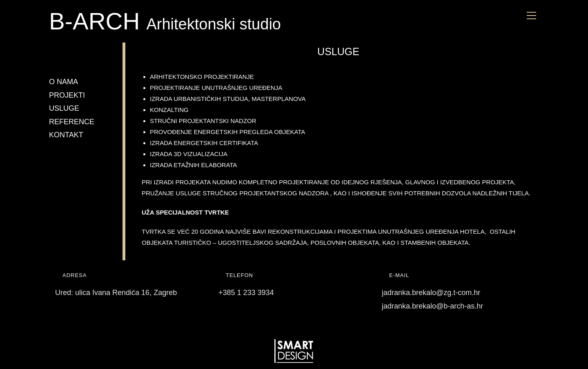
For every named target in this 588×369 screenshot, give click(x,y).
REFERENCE (72, 122)
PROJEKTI (67, 95)
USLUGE (64, 108)
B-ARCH (98, 21)
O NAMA (63, 82)
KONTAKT (66, 135)
